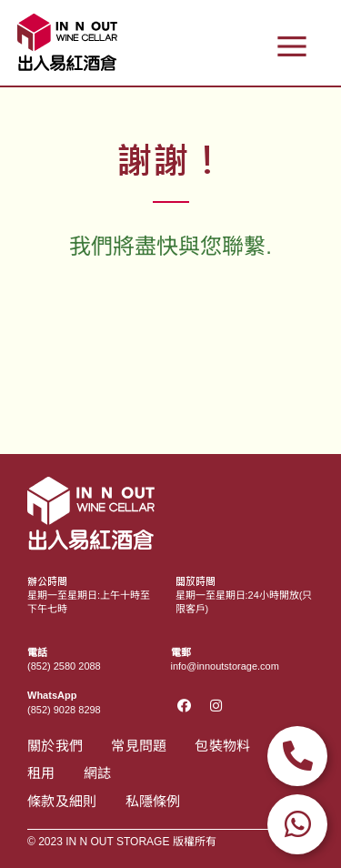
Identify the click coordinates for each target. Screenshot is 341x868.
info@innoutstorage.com (225, 666)
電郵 (181, 652)
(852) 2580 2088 (64, 666)
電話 (37, 652)
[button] (291, 45)
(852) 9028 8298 (64, 710)
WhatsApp (52, 695)
